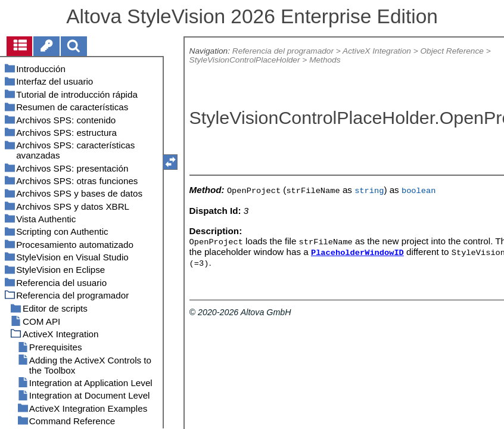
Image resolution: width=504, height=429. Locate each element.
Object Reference (452, 51)
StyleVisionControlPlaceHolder (245, 60)
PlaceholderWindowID (357, 253)
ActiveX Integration (377, 51)
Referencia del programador (283, 51)
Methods (325, 60)
